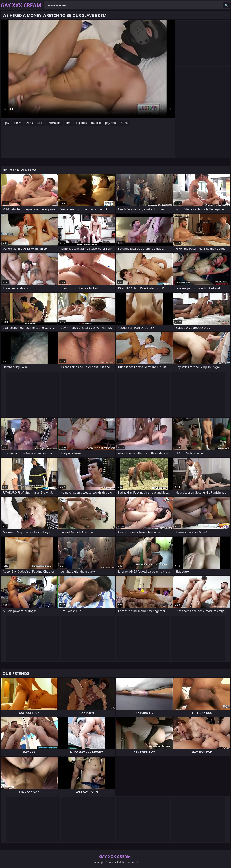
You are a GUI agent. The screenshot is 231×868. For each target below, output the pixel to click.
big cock (81, 123)
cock (40, 123)
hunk (124, 123)
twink (29, 123)
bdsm (17, 123)
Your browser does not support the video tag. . (88, 69)
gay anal (111, 123)
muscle (96, 123)
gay (7, 123)
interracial (55, 123)
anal (68, 123)
